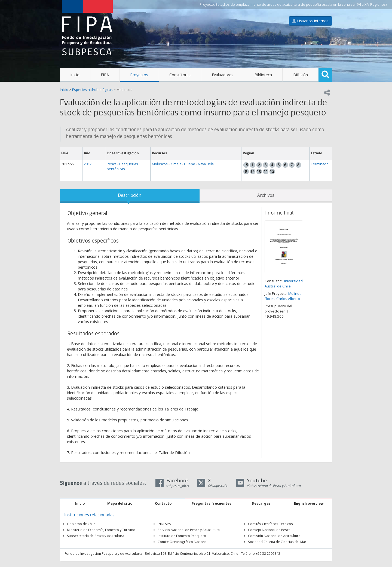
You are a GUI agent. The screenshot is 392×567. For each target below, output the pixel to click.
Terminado (320, 164)
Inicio (75, 75)
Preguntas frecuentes (212, 503)
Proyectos (139, 75)
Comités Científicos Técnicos (270, 524)
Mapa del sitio (120, 503)
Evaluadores (223, 75)
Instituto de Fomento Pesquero (182, 536)
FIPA (105, 75)
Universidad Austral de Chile (284, 283)
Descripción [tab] (130, 195)
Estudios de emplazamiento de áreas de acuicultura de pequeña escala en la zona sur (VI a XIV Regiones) (301, 4)
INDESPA (164, 524)
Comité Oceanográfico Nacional (183, 542)
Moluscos (124, 90)
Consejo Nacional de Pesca (269, 530)
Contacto (163, 503)
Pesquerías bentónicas (122, 166)
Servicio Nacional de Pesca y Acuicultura (189, 530)
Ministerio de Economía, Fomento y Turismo (101, 530)
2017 (88, 164)
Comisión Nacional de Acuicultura (274, 536)
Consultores (180, 75)
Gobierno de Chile (81, 524)
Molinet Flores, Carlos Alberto (283, 296)
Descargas (261, 503)
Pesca (112, 164)
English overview (309, 503)
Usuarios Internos (310, 21)
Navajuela (206, 164)
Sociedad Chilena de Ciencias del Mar (277, 542)
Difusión (301, 75)
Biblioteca (263, 75)
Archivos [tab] (266, 195)
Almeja (176, 164)
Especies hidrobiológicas (92, 90)
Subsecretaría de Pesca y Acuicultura (96, 536)
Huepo (190, 164)
